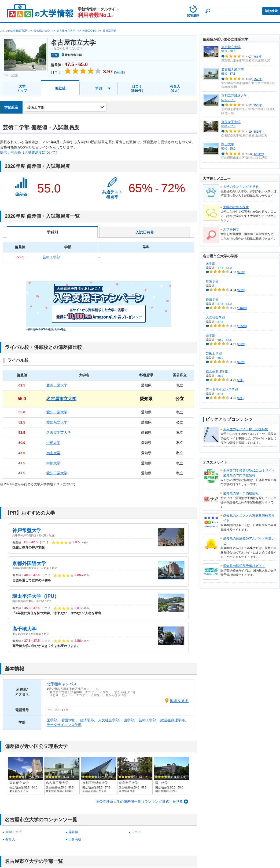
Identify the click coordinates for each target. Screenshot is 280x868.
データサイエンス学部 (64, 725)
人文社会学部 (109, 720)
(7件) (240, 380)
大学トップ (22, 88)
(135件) (242, 326)
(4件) (240, 398)
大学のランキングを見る (241, 187)
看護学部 (68, 720)
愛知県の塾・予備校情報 (241, 493)
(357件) (258, 79)
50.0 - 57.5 (228, 126)
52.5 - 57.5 (228, 100)
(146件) (242, 308)
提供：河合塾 (10, 152)
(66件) (241, 272)
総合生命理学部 (173, 720)
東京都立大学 (231, 47)
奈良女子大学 (231, 122)
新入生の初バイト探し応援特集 (246, 429)
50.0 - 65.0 (228, 149)
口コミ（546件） (137, 88)
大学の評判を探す (236, 207)
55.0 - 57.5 (228, 74)
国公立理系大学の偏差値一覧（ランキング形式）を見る (139, 802)
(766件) (258, 57)
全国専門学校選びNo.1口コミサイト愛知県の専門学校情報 (249, 473)
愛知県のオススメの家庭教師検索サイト (249, 518)
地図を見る (179, 701)
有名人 (10, 839)
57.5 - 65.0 (225, 304)
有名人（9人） (175, 88)
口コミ (136, 832)
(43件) (241, 362)
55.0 (220, 358)
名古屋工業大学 (233, 69)
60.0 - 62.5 (225, 340)
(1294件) (258, 154)
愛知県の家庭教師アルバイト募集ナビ (249, 541)
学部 (98, 88)
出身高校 (75, 839)
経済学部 (87, 720)
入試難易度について (40, 152)
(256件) (258, 105)
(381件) (258, 132)
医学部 (52, 720)
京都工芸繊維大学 (234, 96)
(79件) (241, 344)
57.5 (220, 322)
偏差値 (60, 88)
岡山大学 (228, 144)
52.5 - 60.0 (228, 51)
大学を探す (231, 229)
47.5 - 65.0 (225, 268)
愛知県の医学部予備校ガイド (244, 566)
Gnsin (14, 75)
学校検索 (271, 11)
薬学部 (129, 720)
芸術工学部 (147, 720)
